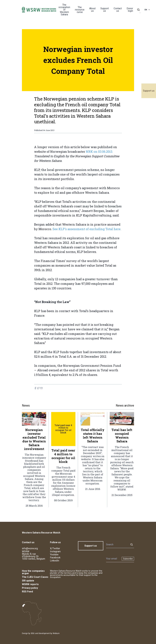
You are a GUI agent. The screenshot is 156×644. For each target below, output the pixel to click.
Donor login (130, 10)
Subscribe (128, 559)
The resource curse (80, 10)
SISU (33, 633)
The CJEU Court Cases (35, 577)
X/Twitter (55, 548)
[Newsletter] (113, 559)
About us (92, 10)
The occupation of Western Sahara (64, 10)
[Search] (117, 545)
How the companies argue (33, 572)
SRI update (28, 581)
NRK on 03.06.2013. (99, 152)
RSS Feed (27, 592)
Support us (149, 91)
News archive (125, 405)
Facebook (55, 558)
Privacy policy (30, 588)
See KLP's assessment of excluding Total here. (87, 229)
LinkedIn (55, 561)
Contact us (118, 10)
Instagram (55, 551)
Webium (56, 633)
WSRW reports (30, 584)
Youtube (54, 555)
